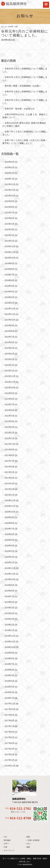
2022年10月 (10, 388)
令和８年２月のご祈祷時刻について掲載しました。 (25, 102)
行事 (5, 847)
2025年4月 (9, 229)
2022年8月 (9, 399)
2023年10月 (10, 320)
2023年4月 (9, 354)
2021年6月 (9, 467)
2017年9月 (9, 715)
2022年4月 (9, 421)
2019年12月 (10, 568)
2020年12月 (10, 500)
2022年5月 (9, 416)
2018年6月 (9, 670)
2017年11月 (10, 704)
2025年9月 (9, 201)
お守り (6, 844)
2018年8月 (9, 658)
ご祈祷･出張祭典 (33, 840)
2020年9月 (9, 517)
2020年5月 (9, 540)
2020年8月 (9, 523)
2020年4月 (9, 546)
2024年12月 (10, 246)
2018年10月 (10, 647)
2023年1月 (9, 371)
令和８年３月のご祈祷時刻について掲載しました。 (25, 93)
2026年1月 (9, 179)
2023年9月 (9, 325)
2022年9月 (9, 393)
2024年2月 (9, 303)
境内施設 (7, 840)
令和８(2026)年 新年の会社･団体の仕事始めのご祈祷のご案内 (24, 124)
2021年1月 (9, 495)
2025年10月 (10, 196)
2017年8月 (9, 721)
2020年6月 (9, 534)
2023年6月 (9, 342)
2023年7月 (9, 337)
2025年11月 (10, 190)
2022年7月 (9, 404)
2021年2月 (9, 489)
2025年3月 (9, 235)
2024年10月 (10, 258)
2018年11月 (10, 642)
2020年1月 (9, 562)
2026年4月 (9, 162)
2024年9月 (9, 263)
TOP (5, 837)
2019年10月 (10, 579)
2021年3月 (9, 484)
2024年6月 (9, 280)
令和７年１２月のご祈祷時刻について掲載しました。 (25, 133)
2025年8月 (9, 207)
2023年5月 (9, 348)
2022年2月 (9, 433)
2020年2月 (9, 557)
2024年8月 (9, 269)
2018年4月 (9, 681)
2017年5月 (9, 737)
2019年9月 (9, 585)
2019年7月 (9, 596)
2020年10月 (10, 512)
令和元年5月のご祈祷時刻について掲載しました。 (25, 33)
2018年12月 (10, 636)
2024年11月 (10, 252)
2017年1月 (9, 760)
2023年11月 (10, 314)
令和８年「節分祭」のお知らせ (20, 109)
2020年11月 (10, 506)
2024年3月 (9, 297)
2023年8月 (9, 331)
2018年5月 (9, 675)
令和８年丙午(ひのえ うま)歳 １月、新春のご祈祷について (25, 116)
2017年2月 (9, 754)
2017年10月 (10, 709)
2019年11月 (10, 574)
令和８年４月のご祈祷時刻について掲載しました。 (25, 79)
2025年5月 (9, 224)
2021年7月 (9, 461)
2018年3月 (9, 687)
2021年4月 (9, 478)
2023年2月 (9, 365)
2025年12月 (10, 184)
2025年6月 (9, 218)
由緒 (28, 837)
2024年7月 (9, 275)
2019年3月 (9, 619)
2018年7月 (9, 664)
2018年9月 (9, 653)
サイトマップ (9, 851)
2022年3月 (9, 427)
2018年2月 (9, 692)
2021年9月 (9, 450)
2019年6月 (9, 602)
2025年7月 (9, 213)
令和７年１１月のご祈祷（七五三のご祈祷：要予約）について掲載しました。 (25, 142)
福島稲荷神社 (27, 865)
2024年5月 (9, 286)
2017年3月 (9, 749)
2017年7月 (9, 726)
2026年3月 (9, 167)
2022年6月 (9, 410)
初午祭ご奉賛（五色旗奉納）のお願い (23, 86)
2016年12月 (10, 766)
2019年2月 (9, 625)
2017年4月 (9, 743)
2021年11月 (10, 444)
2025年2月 (9, 241)
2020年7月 (9, 529)
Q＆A (28, 844)
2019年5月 (9, 608)
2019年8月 (9, 591)
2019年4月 (9, 613)
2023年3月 (9, 359)
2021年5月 (9, 472)
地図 (28, 847)
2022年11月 (10, 382)
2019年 (11, 27)
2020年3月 (9, 551)
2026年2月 (9, 173)
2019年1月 (9, 630)
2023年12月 (10, 309)
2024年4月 (9, 292)
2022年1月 (9, 438)
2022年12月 (10, 376)
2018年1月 (9, 698)
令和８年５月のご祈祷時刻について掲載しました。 (25, 70)
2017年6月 (9, 732)
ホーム (4, 27)
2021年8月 (9, 455)
